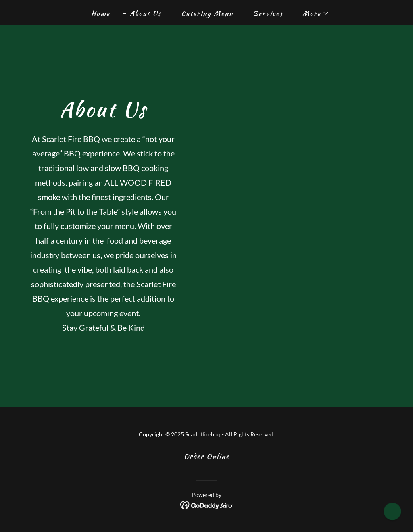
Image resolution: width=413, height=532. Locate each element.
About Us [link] (146, 13)
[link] (207, 504)
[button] (312, 13)
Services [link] (268, 13)
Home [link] (101, 13)
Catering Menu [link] (207, 13)
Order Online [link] (207, 456)
